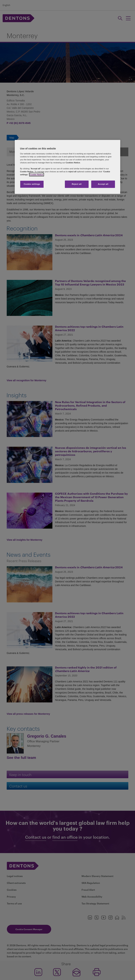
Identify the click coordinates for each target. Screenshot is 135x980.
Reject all (77, 184)
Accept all (103, 184)
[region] (67, 167)
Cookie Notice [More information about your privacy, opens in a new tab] (37, 175)
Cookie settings (32, 184)
